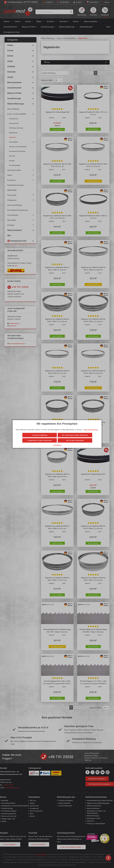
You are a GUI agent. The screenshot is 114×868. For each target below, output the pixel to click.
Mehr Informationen (91, 430)
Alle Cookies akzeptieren (75, 440)
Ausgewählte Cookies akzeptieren (40, 440)
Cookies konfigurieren (40, 435)
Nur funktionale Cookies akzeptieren (75, 435)
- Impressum (57, 445)
